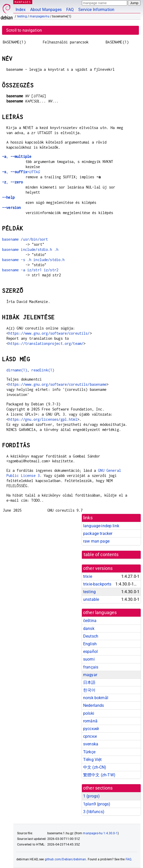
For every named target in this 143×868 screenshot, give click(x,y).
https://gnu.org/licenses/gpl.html (43, 419)
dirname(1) (17, 370)
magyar (90, 675)
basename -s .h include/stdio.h (33, 260)
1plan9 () (97, 804)
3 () (94, 812)
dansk (89, 629)
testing (22, 16)
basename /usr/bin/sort (25, 239)
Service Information (96, 10)
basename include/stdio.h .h (30, 249)
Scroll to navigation (24, 30)
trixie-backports (97, 584)
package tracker (98, 533)
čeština (90, 621)
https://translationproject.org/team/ (46, 343)
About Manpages (46, 10)
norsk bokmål (96, 698)
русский (91, 729)
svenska (91, 744)
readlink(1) (43, 370)
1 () (91, 796)
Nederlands (94, 705)
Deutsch (91, 636)
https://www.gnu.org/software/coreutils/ (49, 333)
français (91, 667)
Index (21, 10)
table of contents (101, 555)
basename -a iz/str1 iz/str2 (30, 270)
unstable (91, 599)
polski (89, 713)
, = (21, 172)
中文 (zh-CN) (95, 767)
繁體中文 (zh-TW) (99, 775)
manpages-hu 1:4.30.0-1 (100, 833)
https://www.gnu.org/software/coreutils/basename (57, 384)
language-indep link (101, 526)
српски (90, 736)
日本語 (89, 682)
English (90, 644)
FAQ (70, 10)
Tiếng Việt (92, 760)
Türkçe (89, 752)
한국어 (89, 690)
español (90, 652)
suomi (89, 659)
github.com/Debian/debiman (65, 859)
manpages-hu (40, 16)
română (90, 721)
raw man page (96, 541)
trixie (88, 576)
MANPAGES (23, 2)
